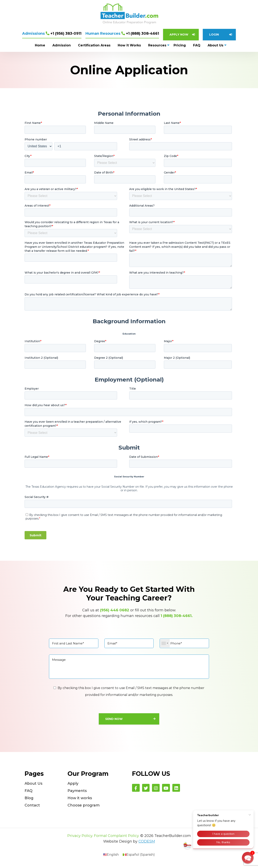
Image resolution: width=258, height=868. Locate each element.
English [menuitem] (113, 857)
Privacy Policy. (80, 839)
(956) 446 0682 (115, 610)
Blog (29, 801)
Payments (77, 794)
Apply (73, 786)
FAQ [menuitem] (197, 45)
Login (214, 35)
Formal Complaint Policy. (117, 839)
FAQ (29, 794)
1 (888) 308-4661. (177, 616)
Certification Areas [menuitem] (94, 45)
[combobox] (165, 644)
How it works (80, 801)
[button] (248, 858)
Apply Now (179, 35)
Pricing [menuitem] (180, 45)
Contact (32, 808)
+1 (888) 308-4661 (122, 33)
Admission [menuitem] (61, 45)
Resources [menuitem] (157, 45)
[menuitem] (111, 858)
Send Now (114, 722)
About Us (33, 786)
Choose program (84, 808)
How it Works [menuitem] (129, 45)
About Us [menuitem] (215, 45)
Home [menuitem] (40, 45)
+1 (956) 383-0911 (52, 33)
